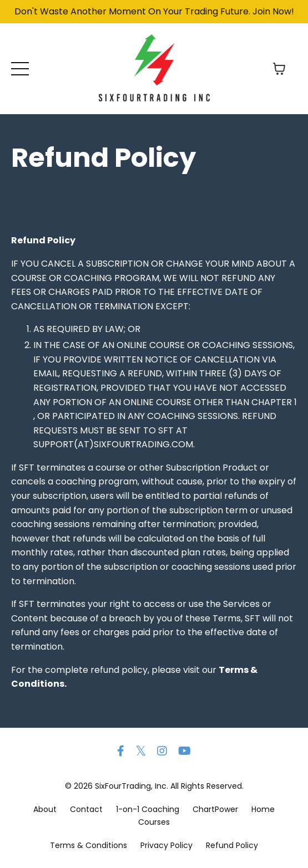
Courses (154, 822)
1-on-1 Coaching (148, 809)
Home (263, 809)
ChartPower (215, 809)
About (45, 809)
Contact (86, 809)
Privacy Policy (166, 845)
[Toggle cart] (279, 69)
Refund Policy (232, 845)
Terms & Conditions (89, 845)
